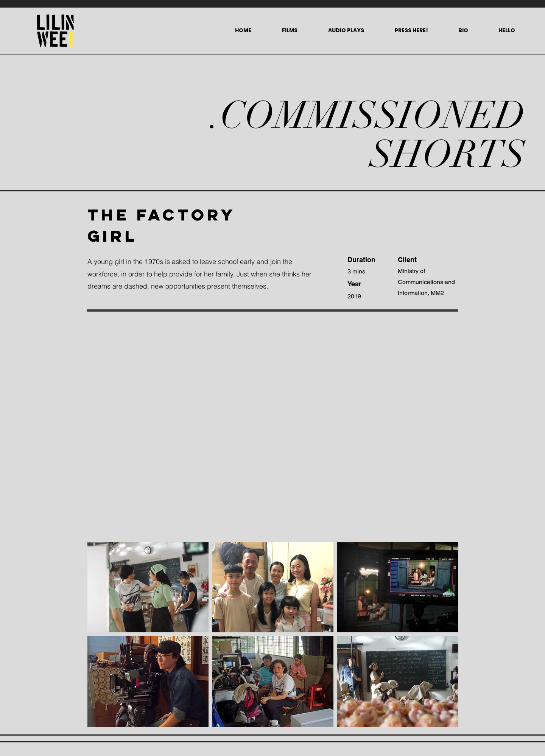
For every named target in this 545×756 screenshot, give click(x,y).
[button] (290, 30)
